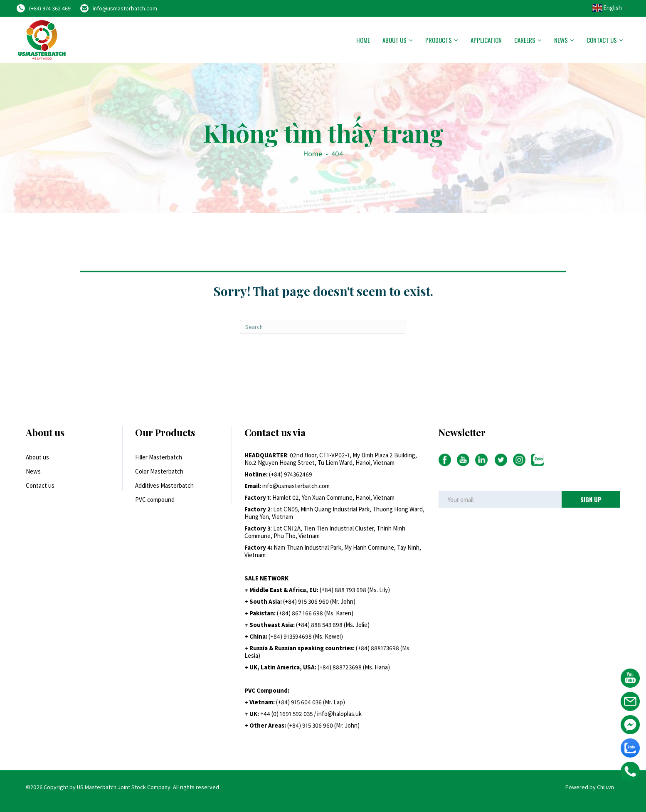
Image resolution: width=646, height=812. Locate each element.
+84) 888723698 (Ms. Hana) (355, 667)
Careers (525, 40)
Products (439, 40)
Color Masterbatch (159, 471)
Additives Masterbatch (164, 485)
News (561, 40)
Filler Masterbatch (159, 457)
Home (363, 40)
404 (337, 154)
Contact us (602, 40)
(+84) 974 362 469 (50, 8)
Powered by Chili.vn (590, 787)
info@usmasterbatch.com (125, 8)
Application (486, 40)
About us (395, 40)
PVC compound (155, 500)
